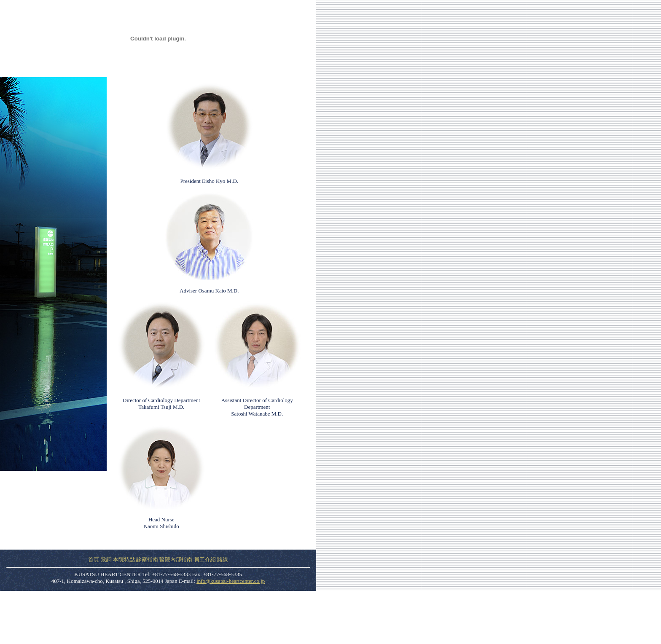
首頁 (94, 559)
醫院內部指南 (176, 559)
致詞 (106, 559)
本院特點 (124, 559)
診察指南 (147, 559)
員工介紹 (205, 559)
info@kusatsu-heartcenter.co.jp (231, 581)
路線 (223, 559)
